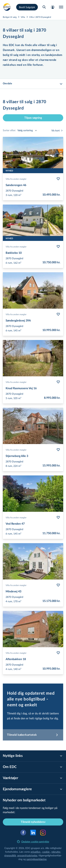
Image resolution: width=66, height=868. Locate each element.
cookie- (46, 852)
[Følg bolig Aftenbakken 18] (58, 653)
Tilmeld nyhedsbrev (33, 822)
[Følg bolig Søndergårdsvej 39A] (58, 314)
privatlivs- (36, 852)
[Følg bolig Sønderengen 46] (58, 179)
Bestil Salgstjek (27, 7)
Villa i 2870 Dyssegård (40, 17)
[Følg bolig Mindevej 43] (58, 585)
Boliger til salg (10, 17)
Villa (23, 17)
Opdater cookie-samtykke (33, 841)
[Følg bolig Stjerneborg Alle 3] (58, 450)
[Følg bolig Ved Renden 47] (58, 517)
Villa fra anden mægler (16, 179)
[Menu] (61, 7)
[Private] (7, 7)
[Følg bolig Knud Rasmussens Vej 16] (58, 382)
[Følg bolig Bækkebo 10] (58, 247)
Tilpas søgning (33, 118)
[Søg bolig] (44, 7)
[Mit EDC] (53, 7)
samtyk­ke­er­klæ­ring (36, 859)
